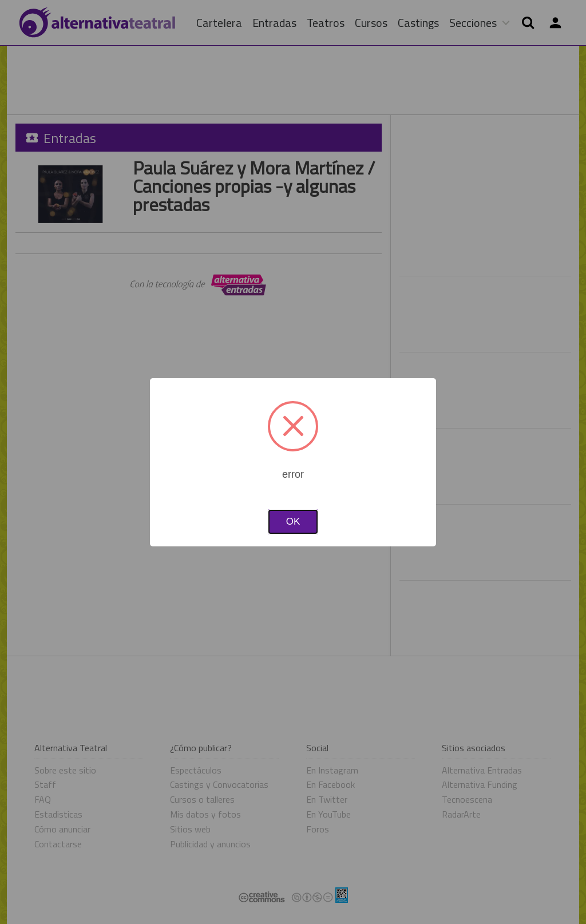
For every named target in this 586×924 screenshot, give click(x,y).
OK (293, 522)
